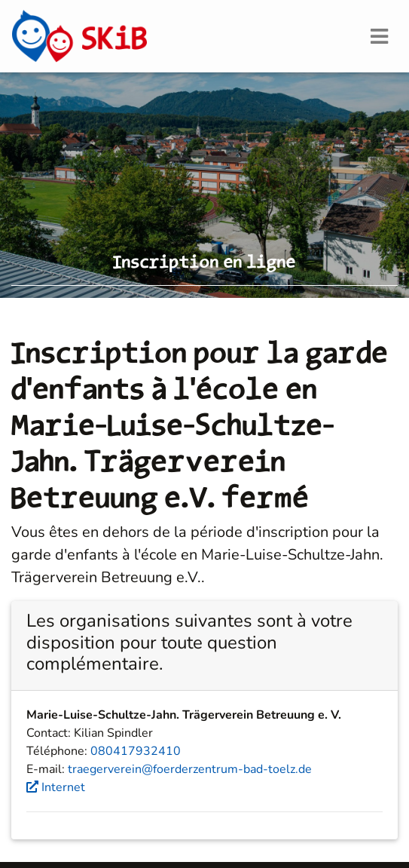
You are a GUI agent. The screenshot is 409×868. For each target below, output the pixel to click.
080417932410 (136, 751)
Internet (56, 787)
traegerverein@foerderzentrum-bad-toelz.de (190, 769)
